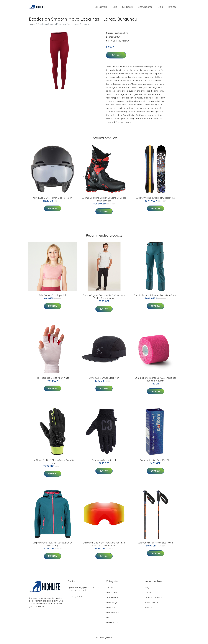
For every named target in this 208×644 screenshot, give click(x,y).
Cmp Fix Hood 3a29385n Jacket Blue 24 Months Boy (53, 546)
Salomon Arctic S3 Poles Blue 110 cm (155, 545)
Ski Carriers (101, 8)
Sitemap (149, 609)
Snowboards (145, 8)
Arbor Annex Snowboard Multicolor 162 (155, 200)
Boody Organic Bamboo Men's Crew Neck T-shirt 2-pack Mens (104, 299)
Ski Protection (113, 614)
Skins (126, 35)
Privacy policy (151, 604)
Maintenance (112, 599)
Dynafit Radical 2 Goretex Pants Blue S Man (155, 297)
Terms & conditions (154, 599)
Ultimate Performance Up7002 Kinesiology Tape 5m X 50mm (155, 381)
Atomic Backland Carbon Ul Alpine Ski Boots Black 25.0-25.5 (104, 201)
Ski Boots (127, 8)
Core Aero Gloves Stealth (104, 462)
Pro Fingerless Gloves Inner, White (53, 380)
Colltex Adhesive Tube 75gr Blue (155, 462)
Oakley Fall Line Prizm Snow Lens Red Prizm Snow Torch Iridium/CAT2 (104, 546)
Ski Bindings (112, 604)
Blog (160, 8)
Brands (172, 8)
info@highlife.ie (75, 598)
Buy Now (116, 57)
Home (32, 26)
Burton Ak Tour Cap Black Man (104, 380)
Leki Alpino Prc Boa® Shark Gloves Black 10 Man (53, 463)
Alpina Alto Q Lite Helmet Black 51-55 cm (53, 200)
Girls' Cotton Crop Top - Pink (53, 297)
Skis (115, 8)
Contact (148, 594)
